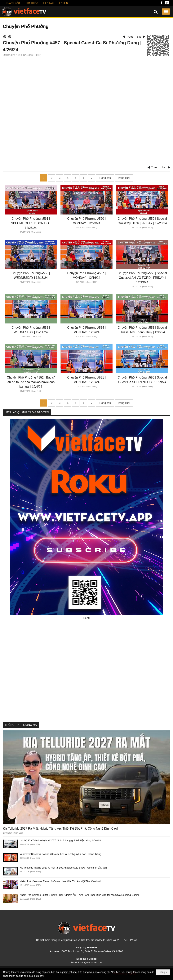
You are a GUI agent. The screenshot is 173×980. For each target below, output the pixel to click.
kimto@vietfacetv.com (90, 962)
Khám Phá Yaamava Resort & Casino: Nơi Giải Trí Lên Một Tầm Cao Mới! (60, 881)
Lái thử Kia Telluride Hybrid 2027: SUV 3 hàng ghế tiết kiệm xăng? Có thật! (61, 840)
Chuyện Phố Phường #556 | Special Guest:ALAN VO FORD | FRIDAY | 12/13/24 (142, 278)
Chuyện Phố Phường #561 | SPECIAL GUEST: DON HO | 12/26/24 (31, 223)
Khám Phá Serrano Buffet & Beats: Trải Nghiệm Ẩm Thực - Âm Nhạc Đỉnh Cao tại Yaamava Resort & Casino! (80, 895)
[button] (166, 12)
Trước (130, 37)
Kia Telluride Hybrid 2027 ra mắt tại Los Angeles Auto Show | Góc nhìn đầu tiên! (64, 868)
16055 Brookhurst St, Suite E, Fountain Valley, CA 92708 (92, 951)
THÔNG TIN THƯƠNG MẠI (21, 725)
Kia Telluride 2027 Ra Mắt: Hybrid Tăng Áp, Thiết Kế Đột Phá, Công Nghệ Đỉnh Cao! (60, 829)
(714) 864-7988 (89, 947)
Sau (139, 37)
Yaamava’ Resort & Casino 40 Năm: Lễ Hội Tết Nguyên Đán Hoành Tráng (60, 854)
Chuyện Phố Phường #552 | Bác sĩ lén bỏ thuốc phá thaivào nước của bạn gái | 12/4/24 (31, 382)
